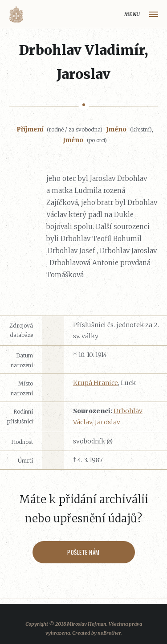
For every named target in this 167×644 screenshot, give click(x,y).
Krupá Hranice (96, 383)
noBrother (109, 633)
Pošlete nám (83, 552)
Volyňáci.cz (16, 14)
